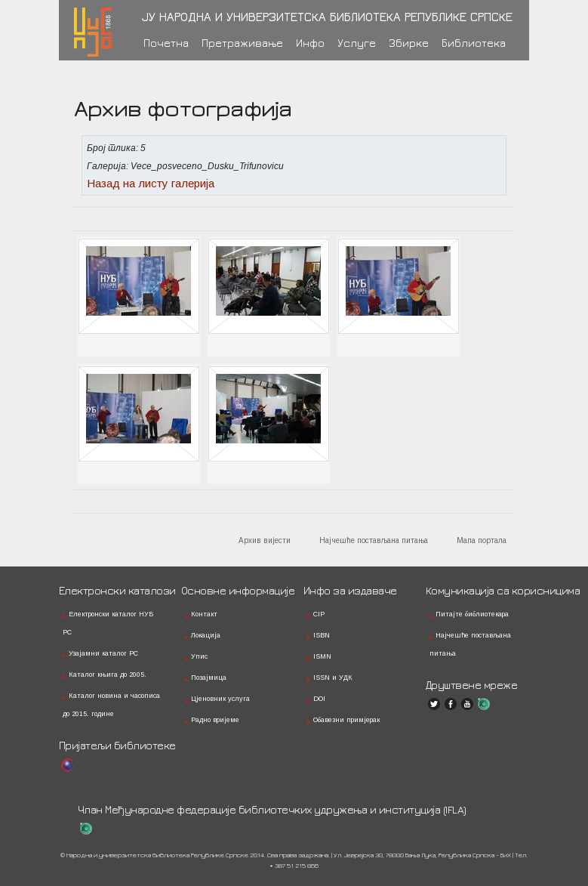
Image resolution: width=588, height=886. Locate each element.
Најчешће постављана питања (374, 540)
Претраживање (242, 43)
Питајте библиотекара (472, 614)
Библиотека (474, 43)
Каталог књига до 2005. (108, 675)
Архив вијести (265, 540)
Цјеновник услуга (220, 699)
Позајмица (209, 678)
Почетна (166, 43)
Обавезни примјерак (346, 720)
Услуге (357, 43)
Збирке (409, 43)
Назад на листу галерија (151, 183)
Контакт (204, 614)
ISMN (322, 656)
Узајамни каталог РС (103, 653)
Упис (199, 656)
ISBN (322, 635)
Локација (206, 635)
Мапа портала (482, 540)
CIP (319, 614)
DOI (319, 699)
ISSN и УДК (333, 678)
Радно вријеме (215, 720)
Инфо (310, 43)
